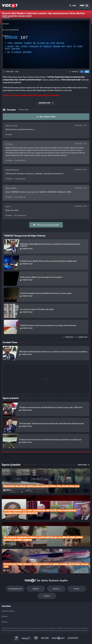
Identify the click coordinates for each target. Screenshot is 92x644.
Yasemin (73, 638)
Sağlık (56, 589)
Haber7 (58, 638)
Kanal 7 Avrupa (36, 638)
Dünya (36, 589)
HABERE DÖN (81, 337)
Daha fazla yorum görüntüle (46, 225)
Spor (77, 589)
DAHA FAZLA (84, 465)
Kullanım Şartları (8, 611)
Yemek (47, 596)
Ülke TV (45, 638)
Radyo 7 (26, 638)
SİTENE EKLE (68, 337)
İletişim (5, 622)
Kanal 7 (16, 638)
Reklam (5, 616)
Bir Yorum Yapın (46, 117)
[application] (46, 44)
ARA (73, 6)
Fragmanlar (15, 589)
